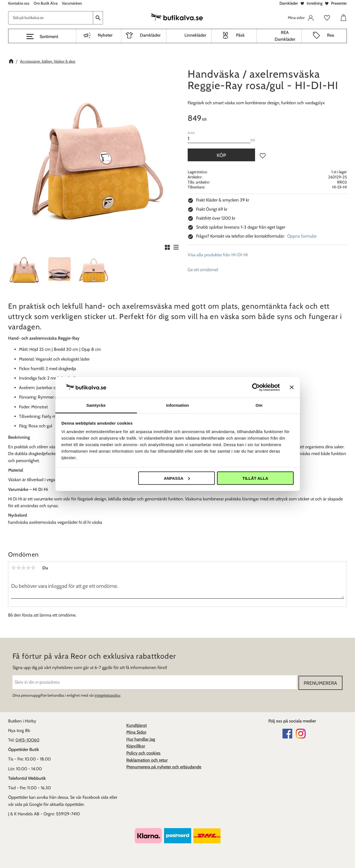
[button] (42, 37)
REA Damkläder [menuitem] (285, 36)
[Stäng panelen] (292, 387)
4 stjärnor (28, 568)
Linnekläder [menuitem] (195, 35)
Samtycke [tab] (96, 405)
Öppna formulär (302, 236)
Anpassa (177, 478)
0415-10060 (27, 739)
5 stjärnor (33, 568)
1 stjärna (14, 568)
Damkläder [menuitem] (150, 35)
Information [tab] (178, 405)
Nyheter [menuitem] (105, 35)
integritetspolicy (107, 695)
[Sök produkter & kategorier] (51, 18)
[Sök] (98, 18)
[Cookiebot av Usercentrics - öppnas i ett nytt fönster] (256, 387)
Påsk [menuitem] (240, 35)
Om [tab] (259, 405)
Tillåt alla (255, 478)
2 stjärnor (18, 568)
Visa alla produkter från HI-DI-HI (218, 255)
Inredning (315, 3)
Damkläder (289, 3)
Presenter (339, 3)
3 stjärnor (23, 568)
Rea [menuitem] (331, 35)
